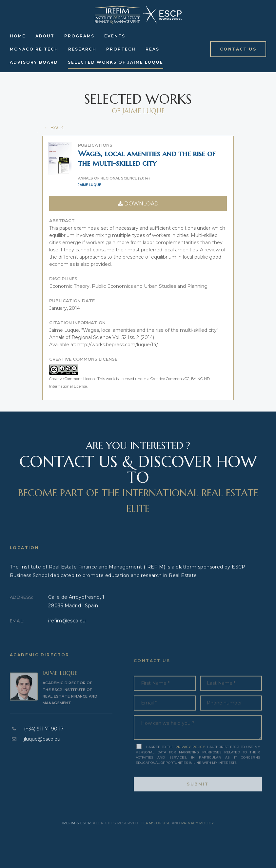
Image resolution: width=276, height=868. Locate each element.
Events (115, 36)
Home (18, 36)
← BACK (53, 128)
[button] (238, 49)
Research (82, 49)
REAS (152, 49)
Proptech (121, 49)
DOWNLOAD (138, 204)
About (45, 36)
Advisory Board (34, 62)
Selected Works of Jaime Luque (116, 62)
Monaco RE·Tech (34, 49)
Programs (79, 36)
